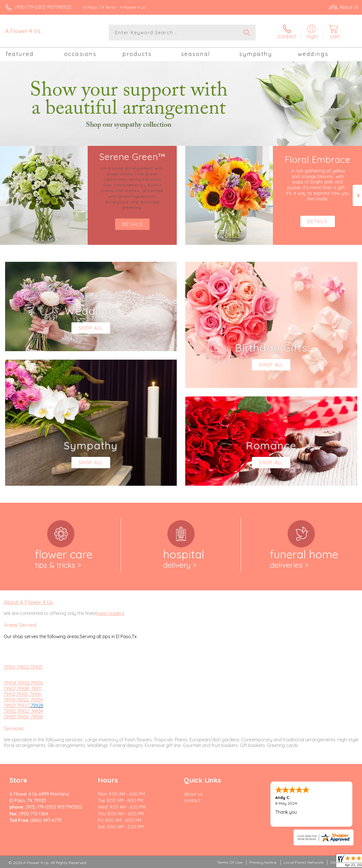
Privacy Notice (263, 862)
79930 (10, 711)
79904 (10, 683)
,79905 (23, 683)
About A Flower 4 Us (28, 602)
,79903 (36, 667)
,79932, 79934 (30, 711)
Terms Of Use (230, 862)
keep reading (110, 613)
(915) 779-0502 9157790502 (43, 7)
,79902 (22, 667)
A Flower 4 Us (23, 31)
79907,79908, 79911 (23, 688)
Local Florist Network (303, 862)
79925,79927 (16, 705)
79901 (10, 667)
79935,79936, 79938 (23, 717)
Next (357, 196)
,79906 (36, 683)
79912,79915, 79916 (22, 694)
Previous (5, 196)
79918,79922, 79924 (23, 700)
